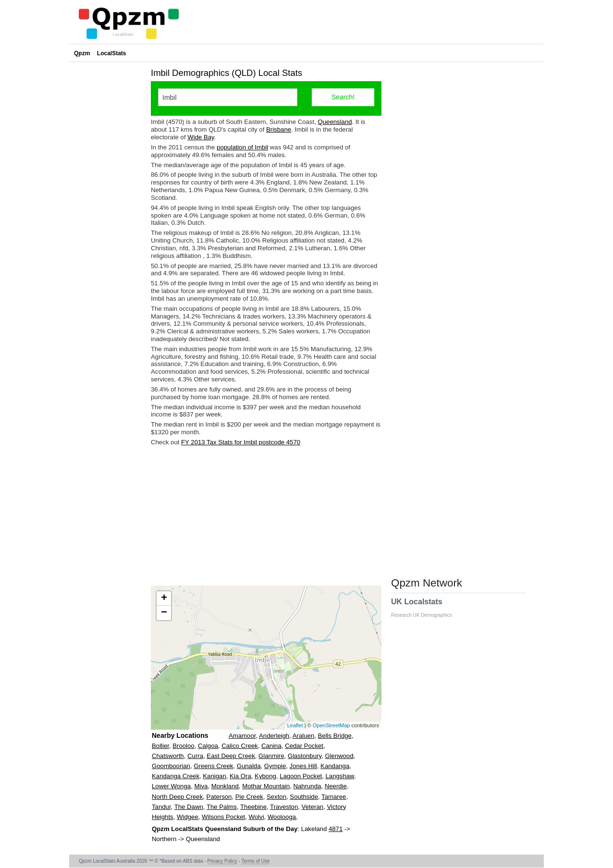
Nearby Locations (180, 735)
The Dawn (189, 807)
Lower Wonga (171, 786)
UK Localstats (426, 608)
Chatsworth (168, 756)
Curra (195, 756)
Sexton (276, 797)
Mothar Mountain (266, 786)
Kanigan (214, 776)
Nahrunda (307, 786)
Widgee (188, 817)
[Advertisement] (266, 516)
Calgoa (208, 746)
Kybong (265, 776)
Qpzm (82, 53)
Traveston (284, 807)
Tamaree (334, 797)
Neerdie (336, 786)
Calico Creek (240, 746)
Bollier (160, 746)
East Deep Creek (231, 756)
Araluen (303, 736)
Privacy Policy (222, 861)
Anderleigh (274, 736)
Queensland (335, 122)
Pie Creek (249, 797)
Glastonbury (305, 756)
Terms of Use (255, 861)
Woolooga (282, 817)
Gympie (275, 766)
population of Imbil (242, 147)
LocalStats (112, 53)
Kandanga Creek (176, 776)
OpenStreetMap (331, 725)
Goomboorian (171, 766)
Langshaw (339, 776)
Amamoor (242, 736)
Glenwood (339, 756)
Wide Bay (201, 137)
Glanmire (271, 756)
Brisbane (279, 129)
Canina (271, 746)
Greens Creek (213, 766)
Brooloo (183, 746)
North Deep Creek (177, 797)
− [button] (164, 613)
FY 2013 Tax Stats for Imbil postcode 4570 (241, 442)
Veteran (313, 807)
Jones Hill (303, 766)
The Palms (222, 807)
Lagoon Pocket (301, 776)
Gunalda (249, 766)
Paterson (219, 797)
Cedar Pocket (304, 746)
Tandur (161, 807)
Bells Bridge (335, 736)
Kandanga (335, 766)
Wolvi (257, 817)
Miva (201, 786)
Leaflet (295, 725)
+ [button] (164, 599)
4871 (336, 829)
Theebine (253, 807)
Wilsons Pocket (223, 817)
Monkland (225, 786)
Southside (304, 797)
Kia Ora (240, 776)
